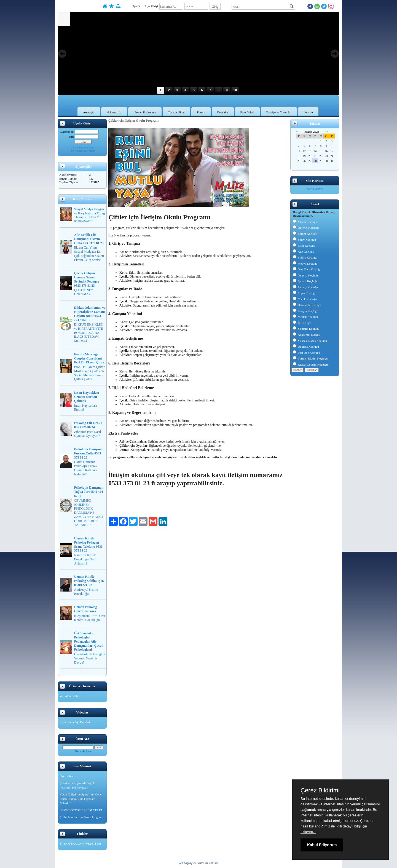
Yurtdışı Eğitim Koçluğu (310, 358)
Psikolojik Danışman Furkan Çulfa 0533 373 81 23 (89, 453)
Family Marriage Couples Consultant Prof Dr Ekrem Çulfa (89, 358)
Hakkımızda (114, 112)
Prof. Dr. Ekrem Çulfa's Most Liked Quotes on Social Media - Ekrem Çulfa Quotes (90, 373)
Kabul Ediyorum (322, 845)
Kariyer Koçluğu (305, 311)
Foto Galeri (247, 112)
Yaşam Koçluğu (305, 222)
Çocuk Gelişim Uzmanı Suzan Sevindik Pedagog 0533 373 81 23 (87, 279)
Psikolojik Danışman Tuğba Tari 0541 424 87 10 (89, 492)
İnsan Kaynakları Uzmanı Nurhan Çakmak (87, 397)
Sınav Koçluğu (304, 239)
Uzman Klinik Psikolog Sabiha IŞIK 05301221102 (89, 581)
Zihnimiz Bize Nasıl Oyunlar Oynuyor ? (88, 434)
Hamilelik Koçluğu (307, 305)
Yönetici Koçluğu (306, 329)
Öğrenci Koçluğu (306, 228)
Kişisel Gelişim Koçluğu (310, 364)
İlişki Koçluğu (304, 246)
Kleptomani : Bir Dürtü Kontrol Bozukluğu (90, 618)
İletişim (308, 112)
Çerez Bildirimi (320, 790)
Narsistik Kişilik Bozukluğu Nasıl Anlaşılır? (85, 559)
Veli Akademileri (70, 696)
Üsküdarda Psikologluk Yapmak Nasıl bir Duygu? (90, 658)
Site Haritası (315, 189)
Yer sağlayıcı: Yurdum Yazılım (198, 863)
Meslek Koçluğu (305, 317)
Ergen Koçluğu (305, 293)
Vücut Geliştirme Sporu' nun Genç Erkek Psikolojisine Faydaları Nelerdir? (81, 799)
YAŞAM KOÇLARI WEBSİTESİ (80, 843)
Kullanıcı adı (67, 132)
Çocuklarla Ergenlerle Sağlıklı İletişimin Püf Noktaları (78, 785)
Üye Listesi (66, 776)
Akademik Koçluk (306, 335)
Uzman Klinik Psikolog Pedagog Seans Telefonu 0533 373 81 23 (88, 544)
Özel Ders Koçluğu (307, 269)
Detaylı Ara (83, 751)
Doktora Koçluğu (306, 347)
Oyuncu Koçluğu (306, 275)
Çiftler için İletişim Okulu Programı (81, 817)
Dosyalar (223, 112)
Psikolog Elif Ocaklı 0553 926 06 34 (88, 425)
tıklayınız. (308, 832)
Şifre (72, 137)
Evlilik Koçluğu (305, 257)
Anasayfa (89, 112)
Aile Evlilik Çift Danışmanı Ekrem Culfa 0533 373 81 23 (89, 239)
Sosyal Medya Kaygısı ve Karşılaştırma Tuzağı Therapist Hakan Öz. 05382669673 (90, 215)
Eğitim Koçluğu (305, 234)
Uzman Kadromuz (145, 112)
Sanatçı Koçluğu (305, 287)
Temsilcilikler (177, 112)
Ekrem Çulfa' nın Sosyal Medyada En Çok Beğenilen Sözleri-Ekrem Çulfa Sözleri (90, 254)
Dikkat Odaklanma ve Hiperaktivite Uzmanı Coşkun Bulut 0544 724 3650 (90, 314)
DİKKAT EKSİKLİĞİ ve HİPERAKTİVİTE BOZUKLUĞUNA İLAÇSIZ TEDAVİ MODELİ (89, 333)
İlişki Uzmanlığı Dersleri (75, 722)
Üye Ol (136, 6)
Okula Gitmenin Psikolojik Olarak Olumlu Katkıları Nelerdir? (86, 468)
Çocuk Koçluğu (305, 299)
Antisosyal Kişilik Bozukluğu (86, 592)
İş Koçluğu (302, 323)
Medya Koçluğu (305, 263)
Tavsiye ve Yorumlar (279, 112)
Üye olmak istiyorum (83, 151)
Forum (201, 112)
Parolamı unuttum (83, 147)
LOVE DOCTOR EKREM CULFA (81, 810)
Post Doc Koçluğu (306, 353)
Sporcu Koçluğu (305, 281)
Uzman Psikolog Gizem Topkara (86, 609)
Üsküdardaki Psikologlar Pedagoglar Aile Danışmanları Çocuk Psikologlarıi (89, 641)
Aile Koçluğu (304, 252)
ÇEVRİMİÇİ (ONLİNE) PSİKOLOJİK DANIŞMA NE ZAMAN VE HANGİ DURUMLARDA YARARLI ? (88, 513)
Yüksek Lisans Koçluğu (310, 341)
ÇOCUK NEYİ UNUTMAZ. (84, 292)
